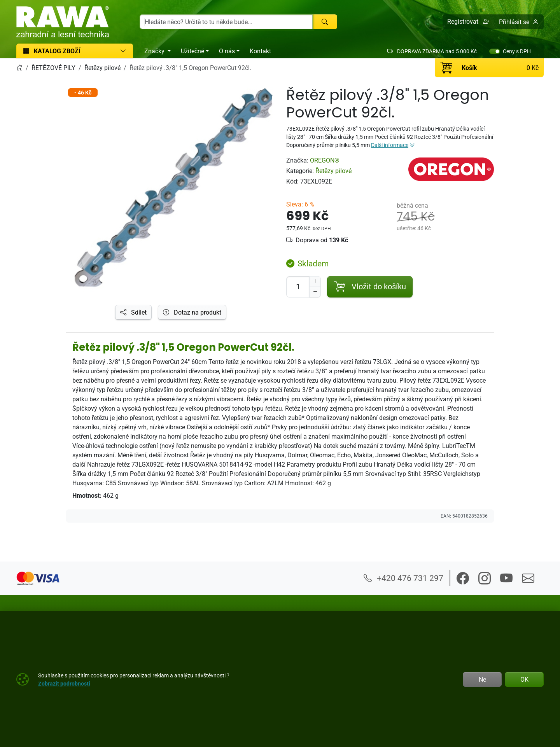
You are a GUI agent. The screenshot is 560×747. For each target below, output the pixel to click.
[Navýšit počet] (315, 282)
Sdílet (133, 312)
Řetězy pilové (333, 171)
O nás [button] (227, 51)
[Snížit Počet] (315, 292)
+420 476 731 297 (403, 578)
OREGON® (325, 160)
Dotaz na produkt (192, 312)
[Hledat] (325, 22)
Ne (482, 679)
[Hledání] (226, 22)
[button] (468, 22)
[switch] (495, 51)
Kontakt (260, 51)
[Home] (19, 68)
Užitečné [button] (192, 51)
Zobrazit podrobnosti (64, 683)
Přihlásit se (519, 22)
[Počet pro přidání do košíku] (298, 287)
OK (524, 679)
